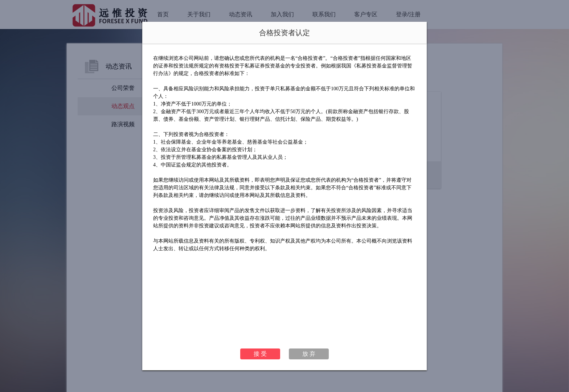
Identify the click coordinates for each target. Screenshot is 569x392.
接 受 (260, 354)
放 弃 (309, 354)
